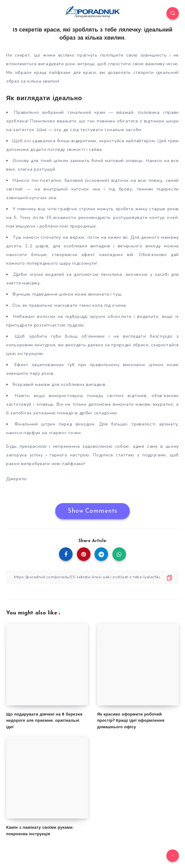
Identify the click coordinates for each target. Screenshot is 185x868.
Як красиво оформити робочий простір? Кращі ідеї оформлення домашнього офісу (131, 721)
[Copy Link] (92, 577)
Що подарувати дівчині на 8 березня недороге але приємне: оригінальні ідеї (44, 721)
